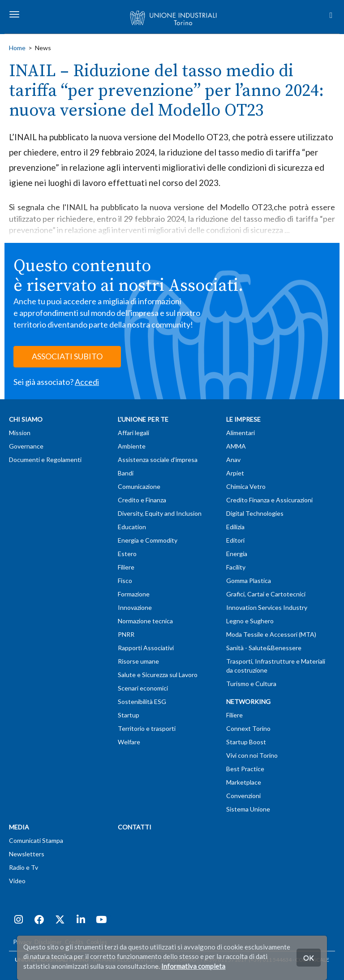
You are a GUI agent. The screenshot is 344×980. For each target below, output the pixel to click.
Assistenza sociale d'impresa (158, 460)
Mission (20, 433)
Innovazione (135, 607)
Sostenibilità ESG (142, 702)
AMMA (236, 446)
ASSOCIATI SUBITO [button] (67, 356)
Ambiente (132, 446)
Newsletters (27, 854)
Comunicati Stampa (36, 840)
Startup (129, 715)
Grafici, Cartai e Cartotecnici (266, 594)
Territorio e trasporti (147, 728)
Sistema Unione (248, 809)
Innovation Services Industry (267, 607)
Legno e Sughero (250, 621)
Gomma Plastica (249, 581)
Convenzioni (243, 796)
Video (17, 881)
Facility (236, 567)
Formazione (134, 594)
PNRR (126, 634)
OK (309, 957)
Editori (235, 540)
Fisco (125, 581)
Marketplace (244, 782)
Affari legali (133, 433)
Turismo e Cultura (251, 684)
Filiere (126, 567)
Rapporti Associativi (146, 648)
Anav (233, 460)
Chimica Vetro (246, 486)
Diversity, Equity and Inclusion (160, 513)
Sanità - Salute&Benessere (264, 648)
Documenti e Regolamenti (45, 460)
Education (132, 527)
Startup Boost (246, 742)
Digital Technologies (255, 513)
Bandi (126, 473)
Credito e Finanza (142, 500)
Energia (237, 554)
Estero (127, 554)
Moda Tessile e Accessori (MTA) (271, 634)
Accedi (87, 382)
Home (17, 48)
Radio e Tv (24, 867)
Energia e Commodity (148, 540)
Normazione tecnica (145, 621)
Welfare (129, 742)
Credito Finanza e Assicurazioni (269, 500)
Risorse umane (138, 661)
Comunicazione (139, 486)
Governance (26, 446)
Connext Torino (248, 728)
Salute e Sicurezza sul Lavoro (158, 675)
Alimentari (241, 433)
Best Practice (245, 769)
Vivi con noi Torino (252, 755)
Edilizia (235, 527)
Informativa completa (193, 966)
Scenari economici (143, 688)
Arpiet (235, 473)
